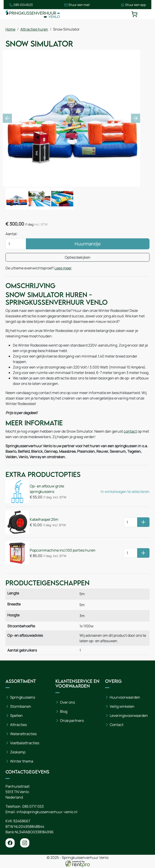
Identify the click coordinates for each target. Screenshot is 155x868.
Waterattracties (23, 734)
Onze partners (72, 721)
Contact (117, 725)
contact (130, 432)
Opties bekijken (78, 258)
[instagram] (25, 844)
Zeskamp (18, 753)
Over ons (67, 703)
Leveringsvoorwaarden (129, 716)
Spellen (16, 716)
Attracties (18, 725)
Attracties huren (34, 29)
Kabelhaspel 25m (44, 520)
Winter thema (22, 762)
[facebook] (10, 844)
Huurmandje (88, 244)
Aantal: (12, 234)
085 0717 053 (33, 807)
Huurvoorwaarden (125, 698)
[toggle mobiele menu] (146, 14)
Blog (64, 712)
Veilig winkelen (122, 707)
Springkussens (23, 698)
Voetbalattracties (25, 744)
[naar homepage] (33, 14)
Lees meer (63, 268)
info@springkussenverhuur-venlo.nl (47, 813)
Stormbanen (21, 707)
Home (10, 29)
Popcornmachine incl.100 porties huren (63, 551)
